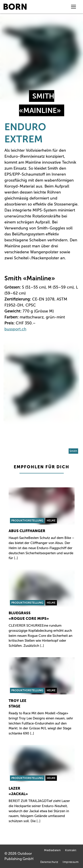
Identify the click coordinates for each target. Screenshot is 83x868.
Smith (73, 451)
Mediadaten (52, 850)
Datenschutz (49, 862)
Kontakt (71, 850)
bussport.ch (15, 329)
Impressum (71, 862)
